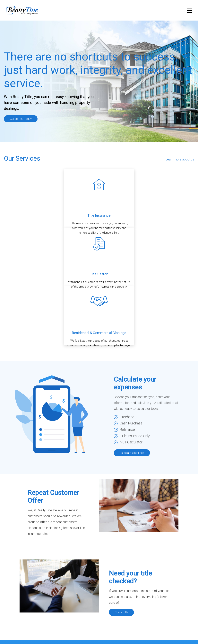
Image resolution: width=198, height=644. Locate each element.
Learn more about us (180, 159)
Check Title (121, 612)
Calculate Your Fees (132, 453)
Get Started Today (21, 119)
